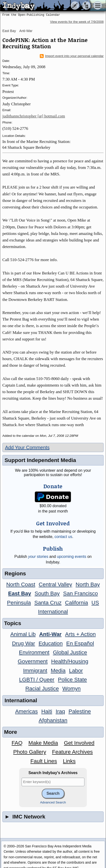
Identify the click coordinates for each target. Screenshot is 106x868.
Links (69, 761)
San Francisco (80, 593)
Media (58, 671)
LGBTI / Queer (37, 680)
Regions (15, 574)
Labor (76, 671)
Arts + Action (80, 634)
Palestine (80, 711)
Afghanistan (53, 720)
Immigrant (35, 671)
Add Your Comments (27, 447)
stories (38, 557)
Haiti (47, 711)
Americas (26, 711)
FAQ (17, 743)
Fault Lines (44, 761)
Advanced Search (53, 802)
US (95, 603)
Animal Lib (23, 634)
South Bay (47, 593)
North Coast (21, 584)
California (77, 603)
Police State (73, 680)
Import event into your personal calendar (72, 56)
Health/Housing (70, 661)
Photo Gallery (30, 752)
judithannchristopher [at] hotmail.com (34, 116)
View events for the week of (77, 22)
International (53, 612)
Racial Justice (42, 689)
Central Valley (56, 584)
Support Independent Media (40, 460)
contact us (63, 537)
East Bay (9, 31)
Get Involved (79, 743)
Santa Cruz (48, 603)
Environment (34, 652)
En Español (80, 643)
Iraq (60, 711)
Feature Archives (73, 752)
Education (51, 643)
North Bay (88, 584)
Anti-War (26, 31)
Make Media (43, 743)
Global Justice (70, 652)
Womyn (71, 689)
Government (33, 661)
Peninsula (19, 603)
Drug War (23, 643)
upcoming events (71, 557)
